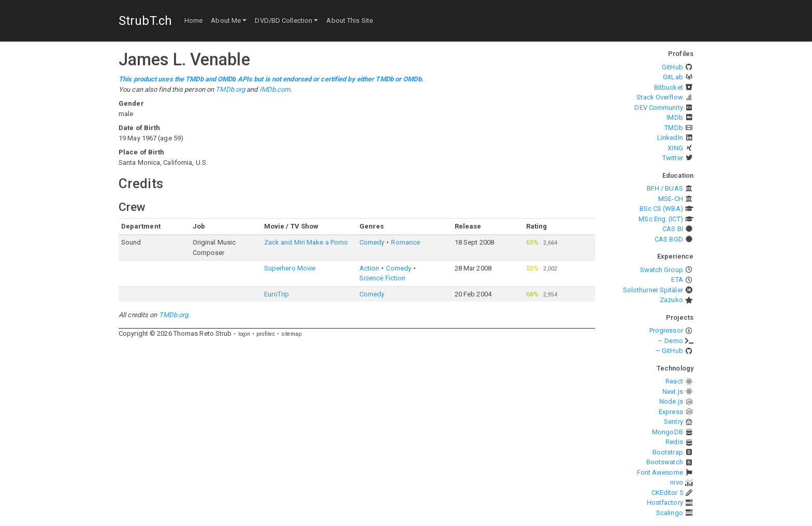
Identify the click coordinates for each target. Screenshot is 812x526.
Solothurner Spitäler (653, 290)
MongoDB (668, 432)
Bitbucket (669, 87)
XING (675, 148)
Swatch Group (662, 270)
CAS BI (673, 229)
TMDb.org (230, 89)
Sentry (673, 422)
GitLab (673, 77)
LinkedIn (670, 138)
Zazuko (671, 300)
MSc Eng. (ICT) (661, 219)
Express (671, 412)
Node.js (671, 401)
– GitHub (669, 351)
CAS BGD (669, 239)
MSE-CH (671, 199)
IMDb (675, 117)
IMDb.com (275, 89)
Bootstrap (668, 452)
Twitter (673, 158)
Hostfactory (665, 502)
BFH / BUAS (665, 188)
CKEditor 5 (667, 493)
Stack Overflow (659, 97)
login (244, 334)
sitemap (291, 334)
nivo (676, 482)
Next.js (673, 392)
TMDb (673, 128)
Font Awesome (660, 472)
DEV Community (658, 108)
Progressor (666, 330)
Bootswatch (665, 462)
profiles (266, 334)
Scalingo (670, 513)
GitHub (672, 67)
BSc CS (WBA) (661, 209)
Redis (674, 442)
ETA (677, 280)
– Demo (671, 341)
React (674, 381)
